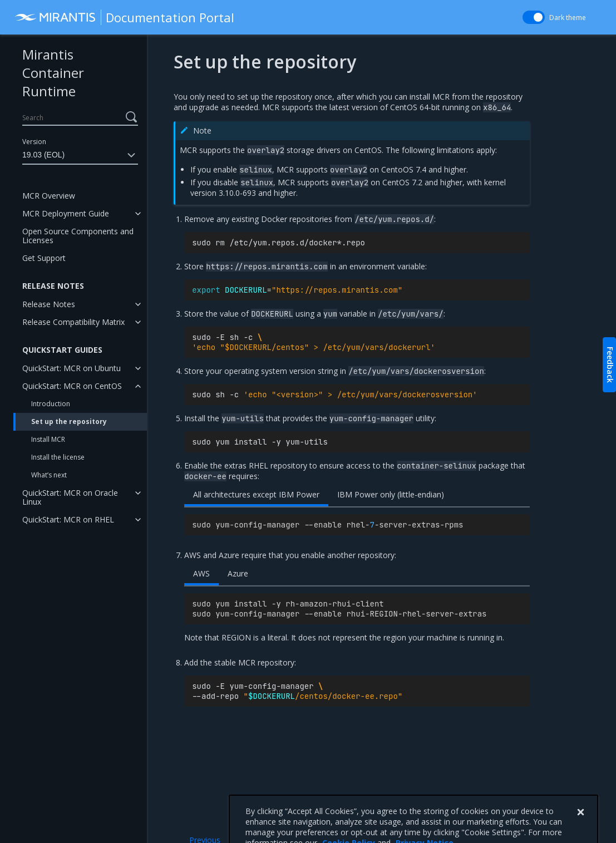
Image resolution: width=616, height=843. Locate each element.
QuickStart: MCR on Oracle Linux (70, 497)
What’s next (49, 475)
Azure (238, 573)
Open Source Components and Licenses (78, 236)
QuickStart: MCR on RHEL (68, 519)
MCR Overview (49, 196)
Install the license (58, 457)
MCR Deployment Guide (66, 213)
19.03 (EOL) (80, 155)
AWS (201, 573)
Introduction (51, 404)
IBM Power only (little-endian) (391, 494)
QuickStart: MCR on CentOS (72, 386)
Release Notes (49, 304)
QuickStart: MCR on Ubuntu (72, 368)
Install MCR (48, 439)
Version (34, 142)
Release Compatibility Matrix (73, 322)
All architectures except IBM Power (256, 494)
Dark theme (568, 18)
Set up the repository (69, 422)
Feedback (610, 365)
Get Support (44, 258)
